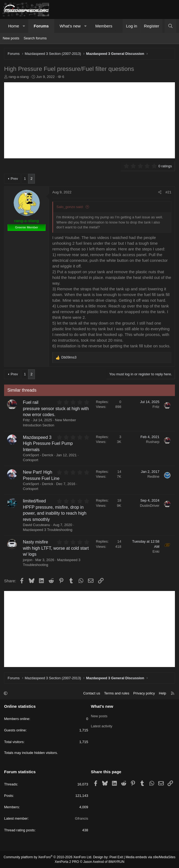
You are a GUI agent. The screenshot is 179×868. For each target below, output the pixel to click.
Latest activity (102, 725)
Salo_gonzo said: (70, 207)
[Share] (160, 192)
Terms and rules (117, 693)
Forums (41, 26)
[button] (24, 26)
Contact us (92, 693)
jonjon (28, 560)
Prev (14, 179)
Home (14, 26)
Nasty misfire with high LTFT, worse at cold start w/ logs (56, 548)
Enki (156, 551)
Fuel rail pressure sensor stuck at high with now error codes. (56, 408)
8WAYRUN (116, 862)
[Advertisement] (89, 120)
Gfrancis (81, 818)
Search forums (35, 38)
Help (163, 693)
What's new (70, 26)
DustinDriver (150, 506)
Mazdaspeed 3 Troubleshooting (48, 530)
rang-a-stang (19, 77)
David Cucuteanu (37, 525)
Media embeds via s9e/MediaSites (151, 857)
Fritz (26, 420)
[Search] (170, 26)
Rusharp (153, 442)
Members (104, 26)
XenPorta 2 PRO (67, 862)
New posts (11, 38)
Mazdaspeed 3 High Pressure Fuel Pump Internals (48, 444)
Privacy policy (144, 693)
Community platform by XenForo (48, 857)
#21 (168, 192)
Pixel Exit (116, 857)
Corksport (31, 460)
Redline (153, 477)
